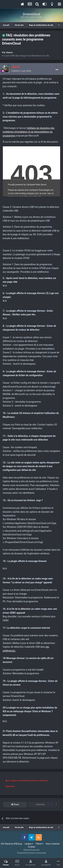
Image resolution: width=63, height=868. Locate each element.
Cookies (32, 847)
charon (9, 52)
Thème (39, 844)
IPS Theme (6, 844)
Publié (21, 71)
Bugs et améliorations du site (35, 56)
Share (15, 804)
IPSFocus (18, 844)
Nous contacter (53, 844)
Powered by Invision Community (32, 853)
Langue (29, 844)
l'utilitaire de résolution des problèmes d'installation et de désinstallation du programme (29, 132)
